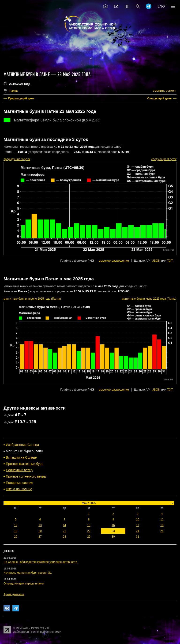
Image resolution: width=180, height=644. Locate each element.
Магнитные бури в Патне (27, 75)
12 (16, 525)
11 (162, 520)
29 (89, 537)
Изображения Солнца (22, 445)
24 (137, 531)
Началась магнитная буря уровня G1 (28, 573)
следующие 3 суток (164, 159)
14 (64, 525)
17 (137, 525)
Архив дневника (14, 594)
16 (113, 525)
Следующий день (159, 98)
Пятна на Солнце (19, 489)
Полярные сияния (19, 483)
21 (64, 531)
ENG (161, 6)
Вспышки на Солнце (21, 457)
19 (16, 531)
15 (89, 525)
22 (89, 531)
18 (162, 525)
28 (64, 537)
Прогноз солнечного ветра (26, 476)
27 (40, 537)
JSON (156, 261)
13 (40, 525)
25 (162, 531)
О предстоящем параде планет (24, 584)
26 (16, 537)
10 (137, 520)
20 (40, 531)
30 (113, 537)
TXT (170, 261)
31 (137, 537)
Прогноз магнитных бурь (24, 464)
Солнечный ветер (19, 470)
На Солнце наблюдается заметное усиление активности (40, 562)
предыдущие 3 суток (17, 159)
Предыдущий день (21, 98)
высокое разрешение (114, 261)
